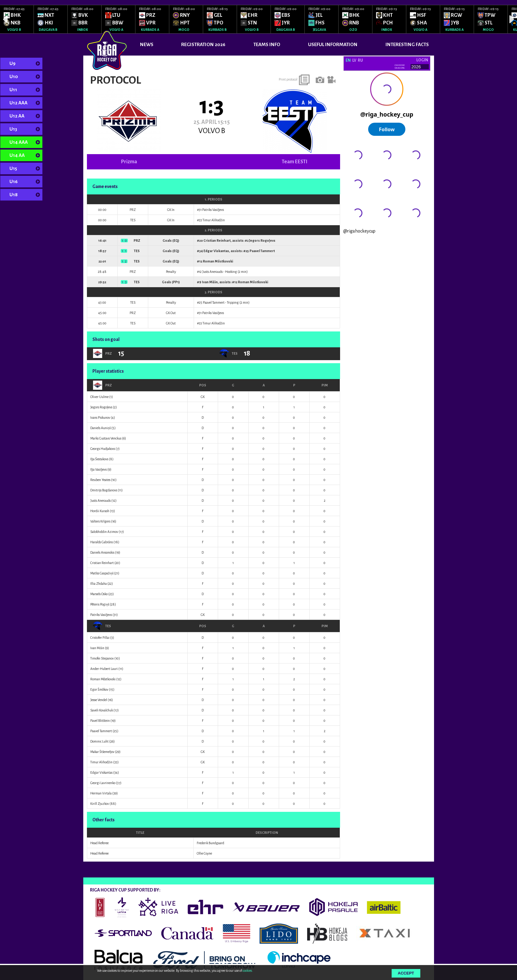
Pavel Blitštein (100, 721)
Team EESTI (295, 162)
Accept (406, 973)
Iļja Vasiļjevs (99, 469)
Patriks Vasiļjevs (213, 210)
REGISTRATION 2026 (203, 44)
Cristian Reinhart (217, 240)
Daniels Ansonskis (102, 552)
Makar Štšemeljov (102, 752)
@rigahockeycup (359, 231)
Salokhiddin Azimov (104, 532)
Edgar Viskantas (216, 251)
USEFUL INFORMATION (333, 44)
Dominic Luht (99, 741)
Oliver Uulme (99, 397)
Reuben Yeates (100, 480)
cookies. (248, 971)
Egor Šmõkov (99, 689)
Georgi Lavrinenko (103, 783)
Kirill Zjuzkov (100, 804)
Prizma (129, 162)
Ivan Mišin (210, 282)
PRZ (102, 385)
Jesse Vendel (99, 700)
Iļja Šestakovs (99, 459)
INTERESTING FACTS (407, 44)
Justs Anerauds (212, 272)
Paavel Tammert (262, 251)
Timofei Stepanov (102, 658)
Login (422, 60)
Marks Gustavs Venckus (106, 438)
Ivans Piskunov (100, 418)
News (147, 44)
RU (360, 60)
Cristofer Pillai (100, 638)
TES (102, 626)
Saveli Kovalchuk (102, 710)
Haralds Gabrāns (102, 542)
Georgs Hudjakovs (103, 449)
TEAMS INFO (267, 44)
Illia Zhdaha (99, 584)
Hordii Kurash (100, 511)
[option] (17, 19)
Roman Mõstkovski (218, 261)
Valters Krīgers (100, 521)
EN (348, 60)
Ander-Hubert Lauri (104, 669)
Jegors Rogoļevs (262, 240)
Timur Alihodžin (214, 220)
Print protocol (288, 79)
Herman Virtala (101, 793)
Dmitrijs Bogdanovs (104, 490)
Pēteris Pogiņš (100, 604)
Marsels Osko (99, 594)
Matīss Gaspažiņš (102, 573)
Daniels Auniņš (101, 428)
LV (354, 60)
